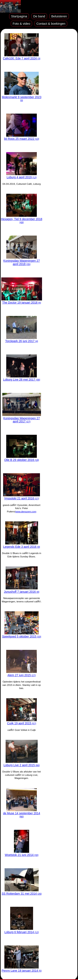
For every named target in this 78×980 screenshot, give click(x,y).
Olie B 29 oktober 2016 (22, 458)
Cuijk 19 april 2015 (22, 722)
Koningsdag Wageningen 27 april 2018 (22, 261)
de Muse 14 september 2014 (22, 813)
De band (39, 16)
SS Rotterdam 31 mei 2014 (22, 892)
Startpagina (19, 16)
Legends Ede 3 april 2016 (22, 545)
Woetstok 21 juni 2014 (22, 853)
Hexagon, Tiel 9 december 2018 (22, 219)
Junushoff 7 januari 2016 (22, 590)
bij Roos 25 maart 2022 (22, 137)
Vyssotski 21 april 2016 (22, 497)
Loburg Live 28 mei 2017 (22, 378)
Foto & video (21, 24)
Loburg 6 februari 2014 (22, 930)
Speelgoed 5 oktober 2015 (22, 635)
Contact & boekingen (51, 24)
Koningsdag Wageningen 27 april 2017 (22, 418)
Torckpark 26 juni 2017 (22, 339)
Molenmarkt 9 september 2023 (22, 97)
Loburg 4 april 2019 (22, 176)
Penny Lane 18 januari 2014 (22, 969)
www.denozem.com (26, 511)
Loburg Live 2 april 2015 (22, 763)
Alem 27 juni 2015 (22, 673)
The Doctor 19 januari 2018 (22, 301)
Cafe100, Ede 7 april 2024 (22, 57)
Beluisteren (59, 16)
